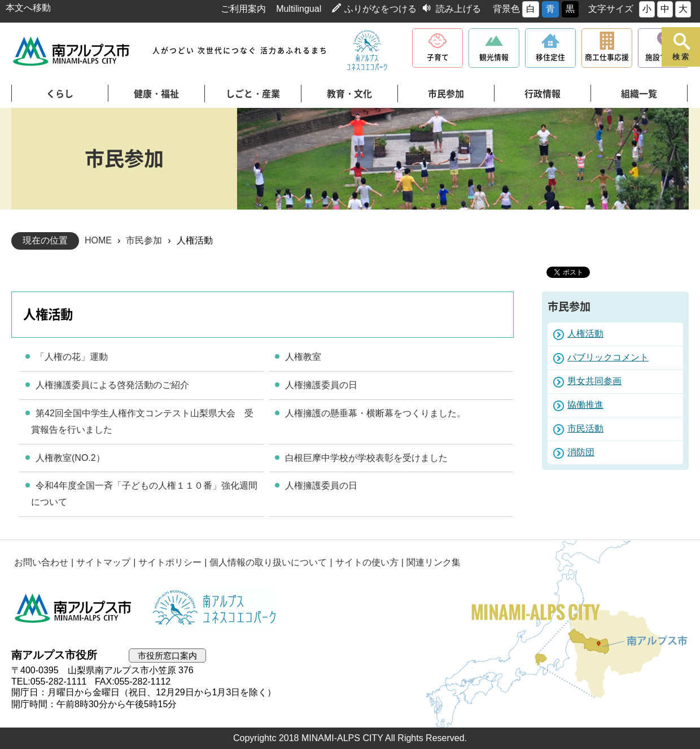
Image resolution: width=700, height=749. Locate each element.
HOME (98, 240)
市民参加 (446, 94)
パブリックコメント (608, 357)
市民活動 (585, 428)
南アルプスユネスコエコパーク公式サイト (367, 51)
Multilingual (299, 9)
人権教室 (303, 357)
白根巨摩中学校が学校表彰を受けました (366, 458)
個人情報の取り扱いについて (268, 562)
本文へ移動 (28, 8)
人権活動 (585, 334)
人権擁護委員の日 (321, 385)
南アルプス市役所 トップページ (72, 51)
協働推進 (585, 405)
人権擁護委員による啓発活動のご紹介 (112, 385)
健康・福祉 (156, 94)
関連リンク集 (434, 562)
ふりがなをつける (380, 9)
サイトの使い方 (367, 562)
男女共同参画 (594, 381)
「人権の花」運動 (72, 357)
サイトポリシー (170, 562)
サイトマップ (103, 562)
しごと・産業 (253, 94)
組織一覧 (639, 94)
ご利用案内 (243, 9)
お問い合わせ (41, 562)
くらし (60, 94)
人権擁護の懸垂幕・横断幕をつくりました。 (375, 413)
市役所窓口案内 (167, 656)
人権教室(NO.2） (70, 458)
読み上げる (458, 9)
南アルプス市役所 (73, 608)
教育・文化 (349, 94)
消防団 (581, 452)
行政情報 (542, 94)
